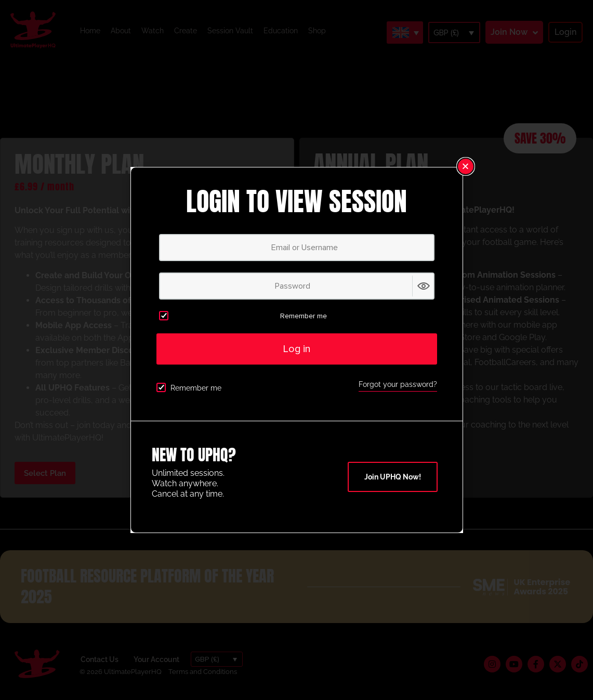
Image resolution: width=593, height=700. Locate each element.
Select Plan (45, 473)
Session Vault (230, 31)
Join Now (509, 32)
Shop (317, 31)
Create (186, 31)
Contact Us (100, 659)
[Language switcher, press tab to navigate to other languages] (405, 32)
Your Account (156, 659)
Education (281, 31)
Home (90, 31)
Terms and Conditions (203, 672)
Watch (153, 31)
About (121, 31)
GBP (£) (446, 33)
